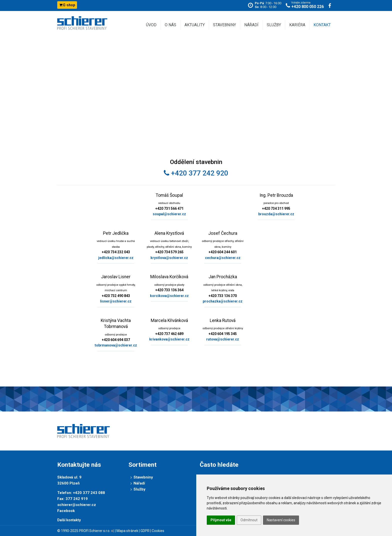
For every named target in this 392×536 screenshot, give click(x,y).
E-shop (67, 5)
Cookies (158, 531)
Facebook (66, 511)
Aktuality (195, 25)
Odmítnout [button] (249, 520)
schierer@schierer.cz (77, 505)
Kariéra (297, 25)
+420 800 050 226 (307, 7)
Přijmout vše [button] (221, 520)
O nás (170, 25)
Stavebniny (224, 25)
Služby (274, 25)
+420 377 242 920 (196, 173)
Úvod (151, 25)
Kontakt (322, 25)
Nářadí (251, 25)
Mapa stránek (127, 531)
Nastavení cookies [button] (281, 520)
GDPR (145, 531)
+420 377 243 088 (89, 493)
